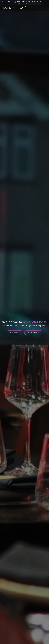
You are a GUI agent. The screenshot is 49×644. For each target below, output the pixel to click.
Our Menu (15, 332)
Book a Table (33, 332)
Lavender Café (14, 8)
